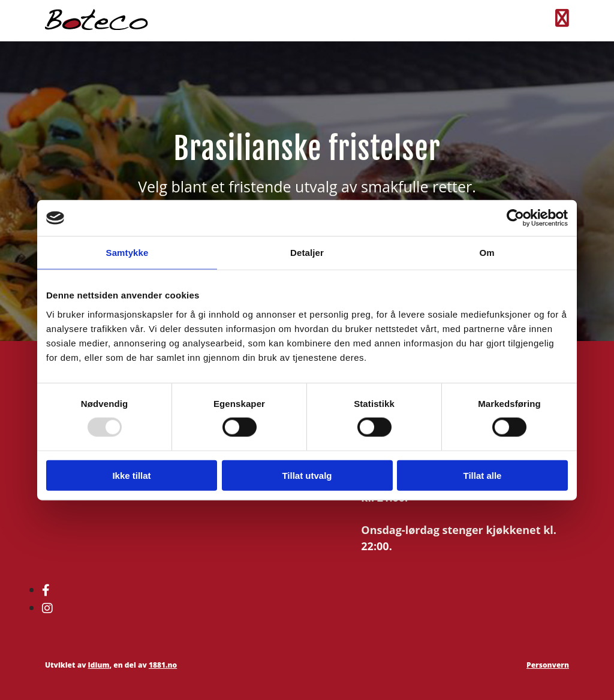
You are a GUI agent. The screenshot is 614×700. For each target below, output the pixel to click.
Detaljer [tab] (307, 253)
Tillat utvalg (307, 475)
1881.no (163, 665)
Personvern (548, 665)
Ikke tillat (131, 475)
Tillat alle (483, 475)
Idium (99, 665)
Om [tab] (487, 253)
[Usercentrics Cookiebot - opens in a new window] (515, 218)
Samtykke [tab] (127, 253)
